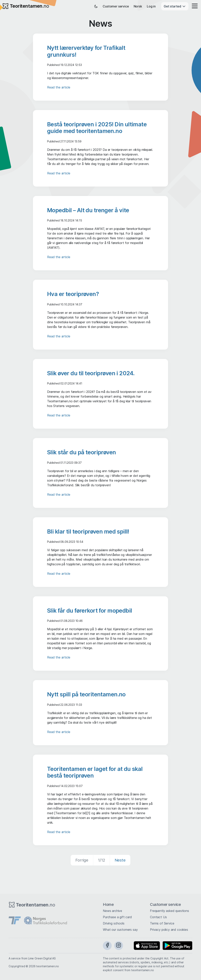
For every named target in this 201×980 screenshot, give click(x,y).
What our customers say (120, 930)
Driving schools (114, 923)
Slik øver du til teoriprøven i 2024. (91, 373)
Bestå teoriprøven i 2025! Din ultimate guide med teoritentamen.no (97, 128)
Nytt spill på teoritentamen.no (86, 694)
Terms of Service (162, 923)
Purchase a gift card (117, 917)
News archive (112, 911)
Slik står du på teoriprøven (82, 452)
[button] (194, 6)
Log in (151, 6)
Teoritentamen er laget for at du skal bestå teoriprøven (95, 772)
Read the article (59, 87)
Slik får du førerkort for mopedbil (90, 611)
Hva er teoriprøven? (73, 294)
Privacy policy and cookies (169, 930)
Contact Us (158, 917)
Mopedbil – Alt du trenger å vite (88, 210)
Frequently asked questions (169, 911)
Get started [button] (175, 6)
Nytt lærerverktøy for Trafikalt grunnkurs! (86, 51)
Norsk (138, 6)
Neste (120, 860)
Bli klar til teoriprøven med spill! (88, 531)
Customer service (116, 6)
